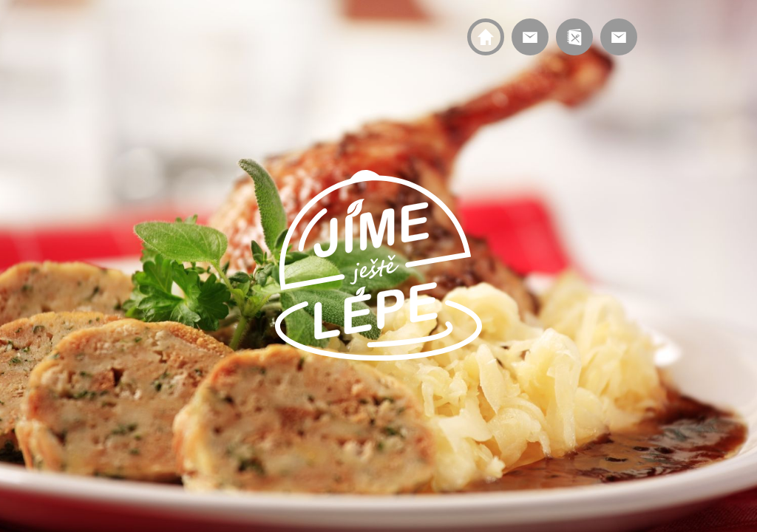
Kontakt (619, 37)
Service (530, 37)
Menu (574, 37)
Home (486, 37)
